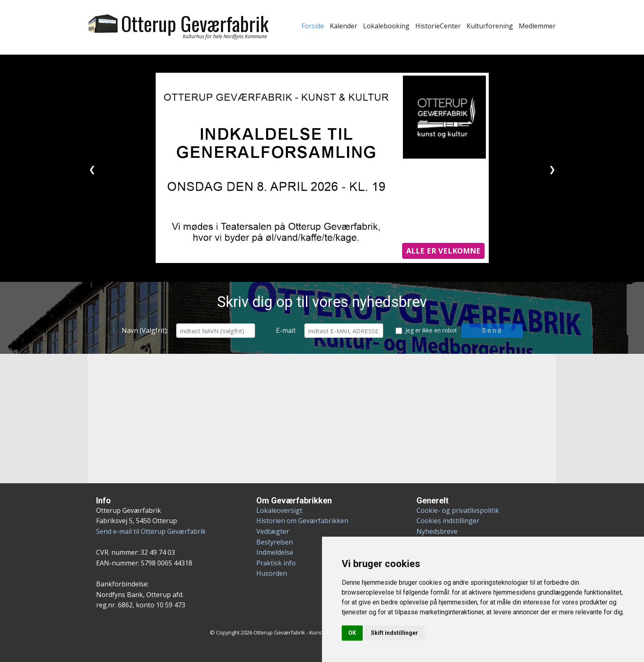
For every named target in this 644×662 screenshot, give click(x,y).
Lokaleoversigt (279, 510)
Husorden (272, 573)
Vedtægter (273, 531)
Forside (313, 26)
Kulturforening (490, 26)
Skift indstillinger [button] (394, 633)
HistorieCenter (438, 26)
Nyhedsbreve (437, 531)
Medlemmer (537, 26)
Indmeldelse (275, 552)
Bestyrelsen (275, 542)
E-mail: (286, 330)
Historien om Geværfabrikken (302, 521)
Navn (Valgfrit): (145, 330)
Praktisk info (276, 563)
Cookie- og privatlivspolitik (458, 510)
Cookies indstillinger (448, 521)
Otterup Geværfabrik (195, 23)
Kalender (344, 26)
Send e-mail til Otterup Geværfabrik (151, 531)
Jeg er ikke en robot (431, 330)
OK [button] (352, 633)
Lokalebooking (386, 26)
